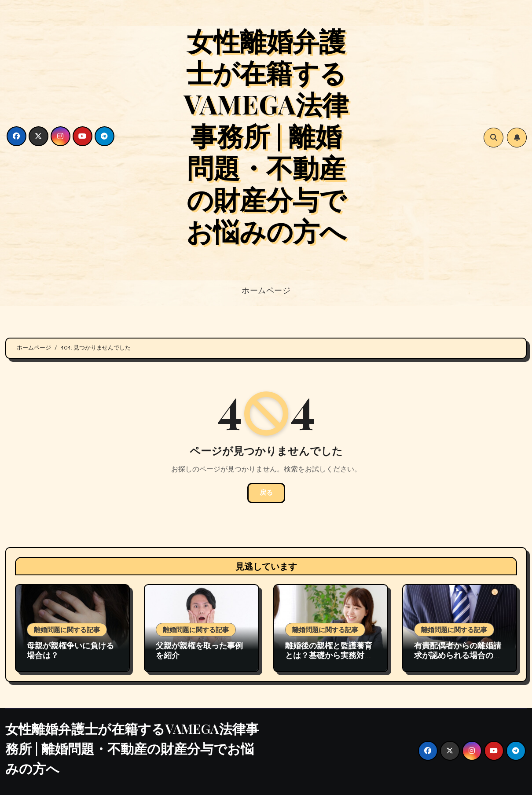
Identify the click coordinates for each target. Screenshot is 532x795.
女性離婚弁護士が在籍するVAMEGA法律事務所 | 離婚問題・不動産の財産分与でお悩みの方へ (266, 135)
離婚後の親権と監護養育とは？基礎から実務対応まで (329, 655)
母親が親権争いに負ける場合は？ (70, 650)
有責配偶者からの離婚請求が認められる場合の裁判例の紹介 (458, 655)
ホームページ (266, 290)
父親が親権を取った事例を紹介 (199, 650)
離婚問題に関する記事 (67, 629)
